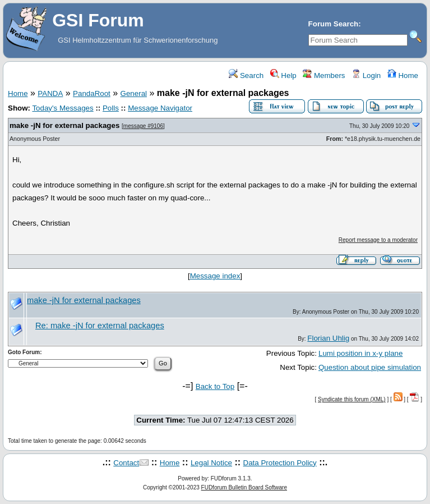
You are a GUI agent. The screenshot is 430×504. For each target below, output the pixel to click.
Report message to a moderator (378, 240)
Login (366, 75)
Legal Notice (211, 463)
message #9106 (143, 126)
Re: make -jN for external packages (100, 326)
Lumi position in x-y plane (360, 353)
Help (283, 75)
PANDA (50, 93)
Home (403, 75)
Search (246, 75)
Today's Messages (63, 108)
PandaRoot (92, 93)
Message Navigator (160, 108)
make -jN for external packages (64, 125)
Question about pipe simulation (370, 367)
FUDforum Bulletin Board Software (244, 487)
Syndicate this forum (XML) (352, 399)
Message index (215, 276)
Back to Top (215, 386)
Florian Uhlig (328, 338)
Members (324, 75)
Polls (111, 108)
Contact (126, 463)
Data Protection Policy (280, 463)
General (134, 93)
